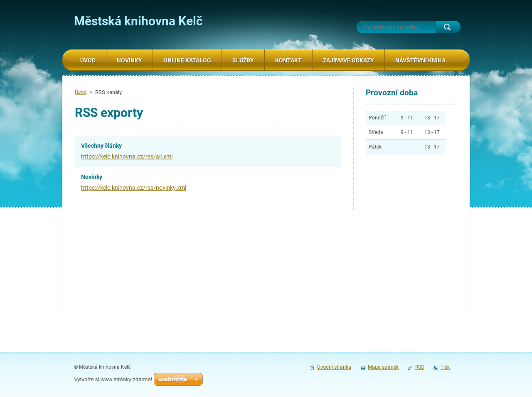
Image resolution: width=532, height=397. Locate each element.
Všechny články (101, 146)
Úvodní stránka (334, 367)
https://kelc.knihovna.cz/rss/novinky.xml (134, 188)
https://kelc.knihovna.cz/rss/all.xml (127, 156)
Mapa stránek (383, 367)
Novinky (92, 177)
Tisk (445, 367)
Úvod (81, 92)
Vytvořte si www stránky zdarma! (113, 379)
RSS (420, 367)
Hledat (448, 27)
